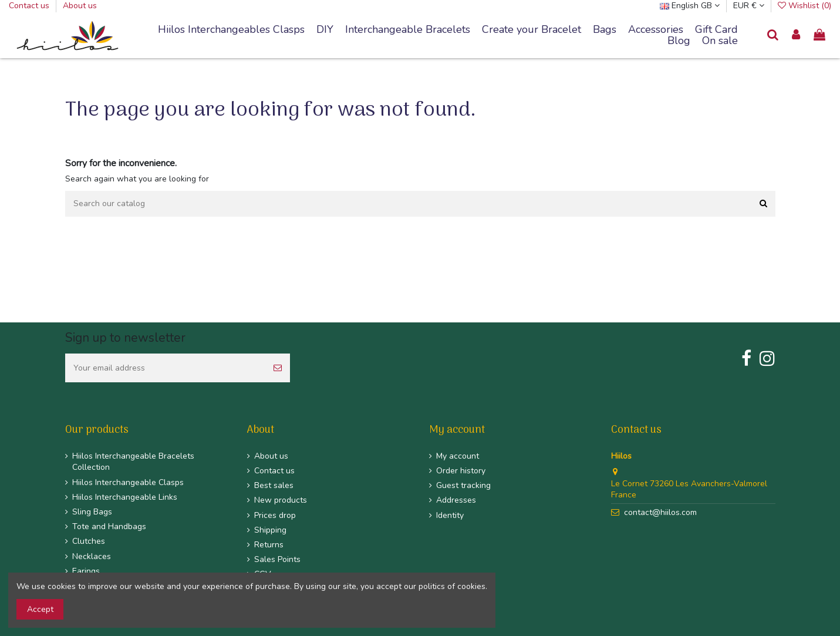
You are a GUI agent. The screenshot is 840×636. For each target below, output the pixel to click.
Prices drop (275, 515)
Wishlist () (804, 6)
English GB (690, 6)
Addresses (456, 500)
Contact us (30, 6)
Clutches (89, 541)
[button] (408, 30)
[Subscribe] (278, 368)
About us (80, 6)
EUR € (749, 6)
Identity (450, 515)
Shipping (270, 530)
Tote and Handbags (109, 526)
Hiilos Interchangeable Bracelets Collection (133, 462)
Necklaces (92, 556)
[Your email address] (165, 368)
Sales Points (277, 559)
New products (281, 500)
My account (458, 456)
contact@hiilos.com (660, 512)
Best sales (274, 485)
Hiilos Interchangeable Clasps (128, 482)
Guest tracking (463, 485)
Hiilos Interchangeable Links (125, 497)
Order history (461, 471)
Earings (86, 571)
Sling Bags (92, 512)
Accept (40, 609)
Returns (269, 545)
